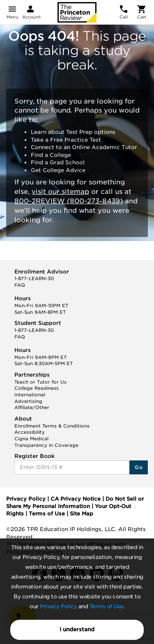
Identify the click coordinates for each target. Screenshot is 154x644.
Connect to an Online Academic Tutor (84, 147)
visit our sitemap (60, 192)
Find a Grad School (58, 162)
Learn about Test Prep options (73, 132)
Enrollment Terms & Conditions (52, 426)
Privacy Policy (58, 606)
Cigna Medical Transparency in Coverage (46, 442)
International (30, 395)
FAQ (20, 285)
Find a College (51, 155)
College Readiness (37, 388)
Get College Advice (58, 170)
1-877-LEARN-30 (34, 278)
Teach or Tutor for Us (40, 382)
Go (139, 467)
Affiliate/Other (32, 407)
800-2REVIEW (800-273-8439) (69, 201)
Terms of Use (106, 606)
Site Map (82, 514)
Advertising (28, 401)
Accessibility (30, 432)
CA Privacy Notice (76, 499)
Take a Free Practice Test (66, 140)
